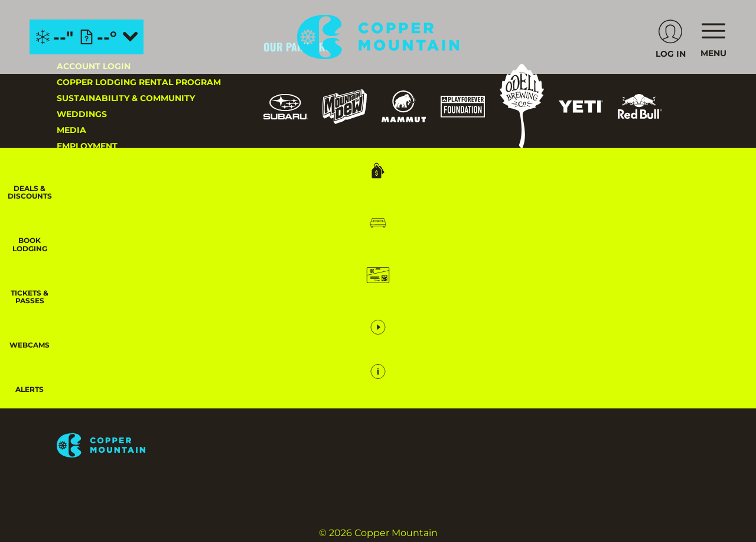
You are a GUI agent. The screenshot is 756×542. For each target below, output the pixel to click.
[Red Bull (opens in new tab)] (640, 106)
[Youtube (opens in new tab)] (166, 313)
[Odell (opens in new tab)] (522, 107)
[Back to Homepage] (145, 446)
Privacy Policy (93, 210)
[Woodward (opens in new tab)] (382, 345)
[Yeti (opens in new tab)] (581, 107)
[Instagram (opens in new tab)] (69, 313)
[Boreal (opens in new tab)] (356, 311)
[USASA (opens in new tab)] (448, 194)
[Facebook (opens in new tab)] (101, 313)
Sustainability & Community (126, 98)
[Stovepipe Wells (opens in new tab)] (555, 345)
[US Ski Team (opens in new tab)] (389, 194)
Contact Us (85, 162)
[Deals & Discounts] (726, 184)
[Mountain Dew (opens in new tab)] (345, 107)
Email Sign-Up (90, 178)
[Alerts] (726, 400)
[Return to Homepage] (378, 37)
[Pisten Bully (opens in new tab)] (286, 194)
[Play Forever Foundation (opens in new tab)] (463, 107)
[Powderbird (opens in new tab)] (299, 345)
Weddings (82, 114)
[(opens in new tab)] (671, 37)
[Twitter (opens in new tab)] (133, 313)
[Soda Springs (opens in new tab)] (634, 311)
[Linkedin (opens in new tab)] (198, 313)
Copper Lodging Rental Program (139, 82)
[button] (726, 240)
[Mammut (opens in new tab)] (404, 106)
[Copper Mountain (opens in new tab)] (419, 311)
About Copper (92, 194)
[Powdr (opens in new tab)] (291, 311)
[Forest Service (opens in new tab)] (337, 194)
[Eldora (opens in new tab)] (481, 311)
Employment (87, 146)
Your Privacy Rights (107, 242)
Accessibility (89, 226)
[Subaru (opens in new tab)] (286, 107)
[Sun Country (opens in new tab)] (467, 345)
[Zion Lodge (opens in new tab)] (633, 345)
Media (71, 130)
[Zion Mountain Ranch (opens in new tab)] (290, 380)
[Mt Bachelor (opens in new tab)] (535, 311)
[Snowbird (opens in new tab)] (588, 311)
